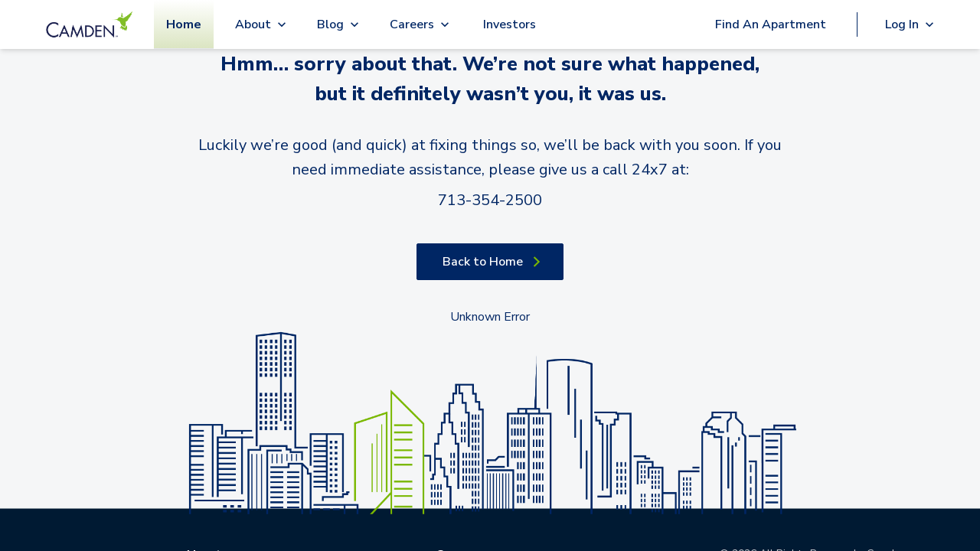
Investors (510, 24)
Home (184, 24)
